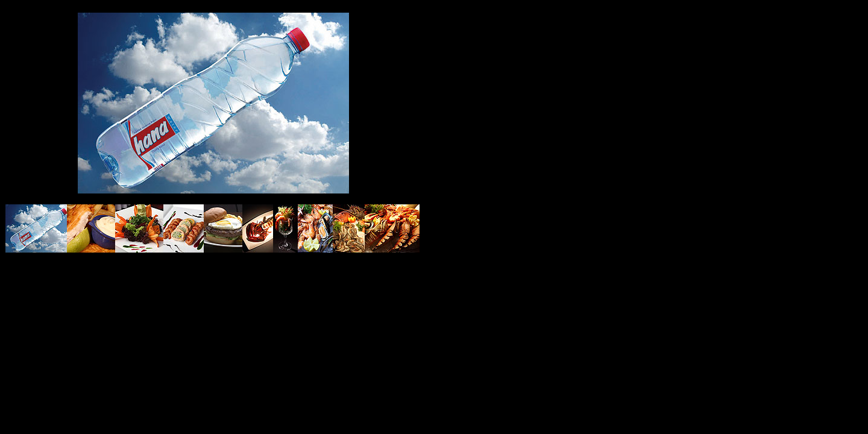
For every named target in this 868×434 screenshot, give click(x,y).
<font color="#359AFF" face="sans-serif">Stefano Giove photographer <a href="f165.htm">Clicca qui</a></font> (213, 101)
